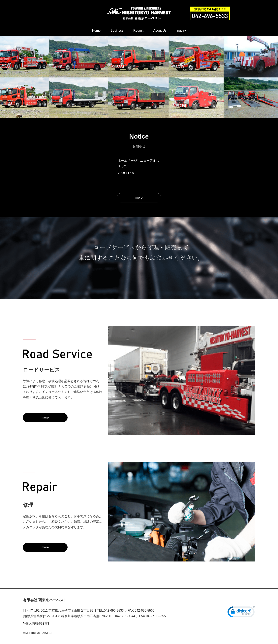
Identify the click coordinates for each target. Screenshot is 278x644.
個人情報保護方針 (38, 623)
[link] (241, 613)
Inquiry (181, 31)
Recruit (138, 31)
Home (96, 31)
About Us (160, 31)
